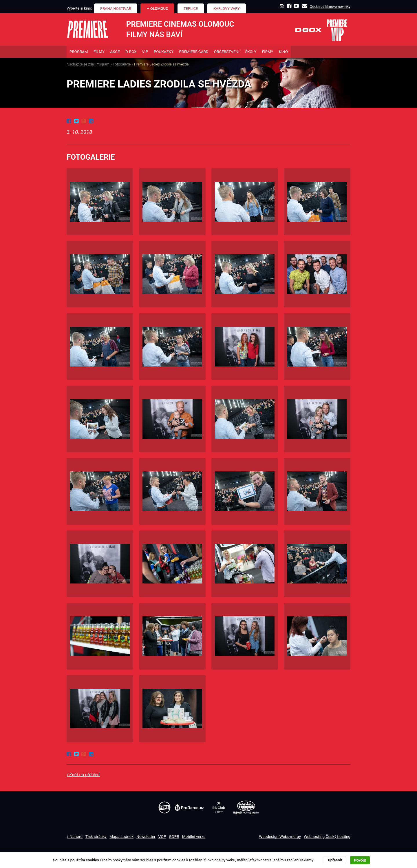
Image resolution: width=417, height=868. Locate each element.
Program (103, 65)
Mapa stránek (121, 837)
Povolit (360, 860)
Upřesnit (335, 860)
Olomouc (159, 9)
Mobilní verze (194, 837)
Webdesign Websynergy (280, 837)
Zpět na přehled (84, 776)
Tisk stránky (96, 837)
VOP (162, 837)
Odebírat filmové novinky (330, 7)
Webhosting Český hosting (327, 837)
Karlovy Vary (227, 9)
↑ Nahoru (75, 837)
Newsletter (146, 837)
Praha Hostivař (116, 9)
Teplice (191, 9)
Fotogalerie (122, 65)
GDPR (174, 837)
